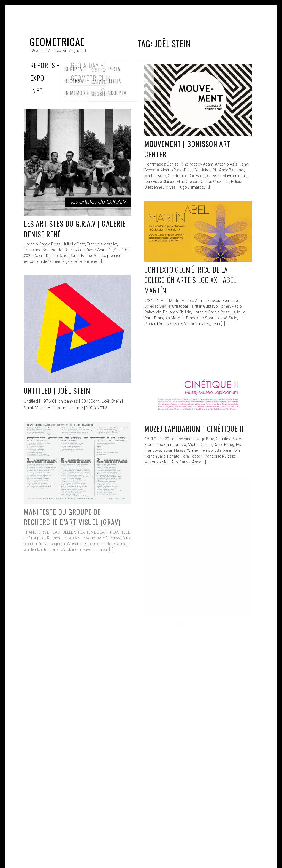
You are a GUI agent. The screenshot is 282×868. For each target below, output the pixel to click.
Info (37, 90)
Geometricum (91, 78)
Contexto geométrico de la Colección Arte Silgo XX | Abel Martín (190, 280)
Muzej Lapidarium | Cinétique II (194, 428)
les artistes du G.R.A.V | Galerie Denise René (75, 229)
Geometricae (57, 41)
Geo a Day (85, 65)
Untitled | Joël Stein (57, 390)
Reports (43, 65)
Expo (37, 78)
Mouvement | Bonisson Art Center (187, 149)
